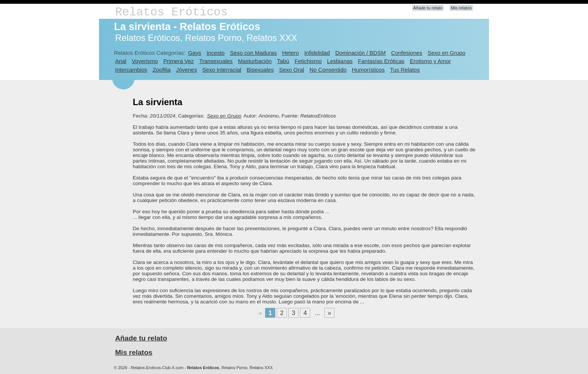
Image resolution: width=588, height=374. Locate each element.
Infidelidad (317, 53)
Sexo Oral (292, 70)
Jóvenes (186, 70)
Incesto (216, 53)
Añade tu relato (428, 8)
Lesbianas (340, 61)
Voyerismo (145, 61)
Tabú (283, 61)
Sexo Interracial (222, 70)
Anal (121, 61)
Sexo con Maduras (253, 53)
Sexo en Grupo (446, 53)
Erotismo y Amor (430, 61)
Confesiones (407, 53)
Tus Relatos (405, 70)
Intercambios (131, 70)
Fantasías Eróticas (381, 61)
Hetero (290, 53)
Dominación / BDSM (361, 53)
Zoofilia (162, 70)
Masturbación (255, 61)
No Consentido (328, 70)
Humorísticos (368, 70)
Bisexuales (260, 70)
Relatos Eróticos (171, 12)
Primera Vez (178, 61)
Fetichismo (308, 61)
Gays (194, 53)
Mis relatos (461, 8)
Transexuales (216, 61)
